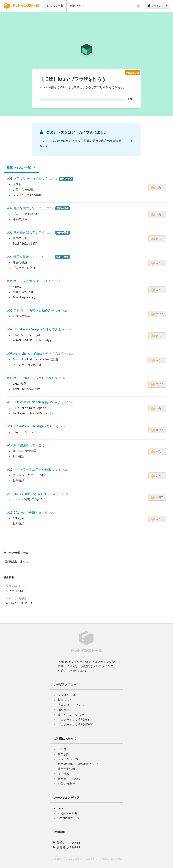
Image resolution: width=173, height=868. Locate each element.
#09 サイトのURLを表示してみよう (32, 378)
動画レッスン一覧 (21, 168)
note (60, 808)
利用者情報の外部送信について (78, 764)
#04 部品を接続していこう (26, 257)
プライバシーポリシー (72, 759)
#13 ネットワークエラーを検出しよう (34, 469)
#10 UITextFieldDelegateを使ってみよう (35, 402)
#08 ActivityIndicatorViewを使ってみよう (36, 354)
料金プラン (77, 6)
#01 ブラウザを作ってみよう (28, 178)
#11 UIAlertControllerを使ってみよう (33, 426)
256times (64, 710)
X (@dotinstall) (67, 813)
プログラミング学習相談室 (75, 725)
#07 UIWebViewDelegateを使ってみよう (36, 329)
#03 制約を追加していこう (26, 232)
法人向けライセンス (71, 705)
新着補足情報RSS (69, 847)
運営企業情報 (66, 769)
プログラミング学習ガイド (75, 720)
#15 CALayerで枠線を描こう (27, 513)
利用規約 (64, 754)
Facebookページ (68, 818)
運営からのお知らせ (71, 715)
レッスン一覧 (55, 6)
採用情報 (64, 774)
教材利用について (69, 779)
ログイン (154, 6)
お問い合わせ (66, 784)
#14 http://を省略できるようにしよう (33, 494)
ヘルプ (62, 749)
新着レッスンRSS (69, 843)
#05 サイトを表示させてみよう (29, 281)
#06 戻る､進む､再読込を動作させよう (34, 311)
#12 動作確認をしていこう (26, 445)
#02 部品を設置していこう (26, 208)
